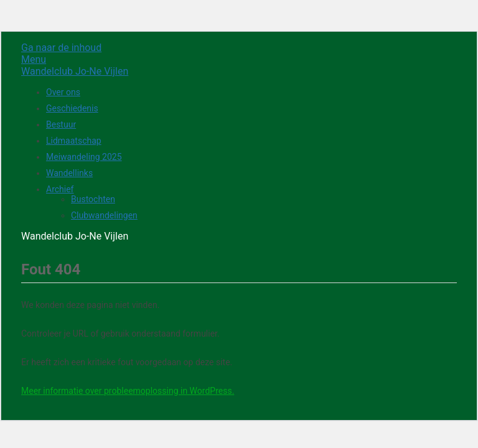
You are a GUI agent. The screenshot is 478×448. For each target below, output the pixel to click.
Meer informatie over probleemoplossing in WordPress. (128, 391)
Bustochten (93, 199)
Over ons (63, 92)
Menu (34, 59)
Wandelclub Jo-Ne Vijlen (75, 71)
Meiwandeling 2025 (84, 157)
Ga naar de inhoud (61, 48)
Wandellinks (69, 173)
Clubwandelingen (104, 215)
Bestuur (61, 124)
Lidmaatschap (74, 141)
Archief (60, 189)
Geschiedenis (72, 108)
